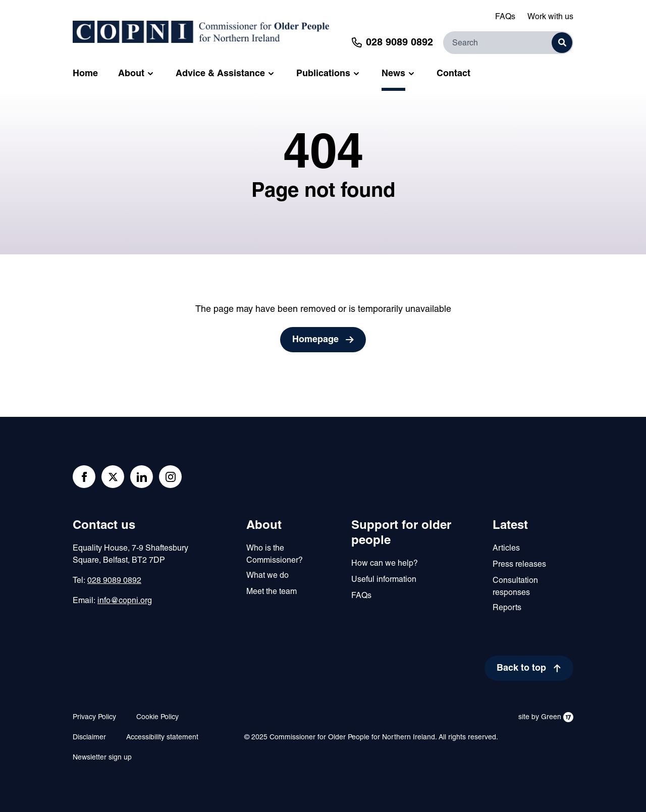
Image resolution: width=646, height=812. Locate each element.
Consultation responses (515, 587)
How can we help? (385, 564)
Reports (507, 608)
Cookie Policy (157, 717)
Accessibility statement (162, 738)
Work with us (550, 17)
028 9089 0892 (114, 581)
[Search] (508, 43)
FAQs (505, 17)
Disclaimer (89, 738)
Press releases (519, 565)
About (264, 526)
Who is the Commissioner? (275, 555)
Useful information (384, 580)
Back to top (521, 668)
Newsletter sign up (102, 758)
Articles (506, 549)
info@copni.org (125, 601)
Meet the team (272, 592)
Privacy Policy (94, 717)
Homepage (315, 340)
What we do (267, 576)
